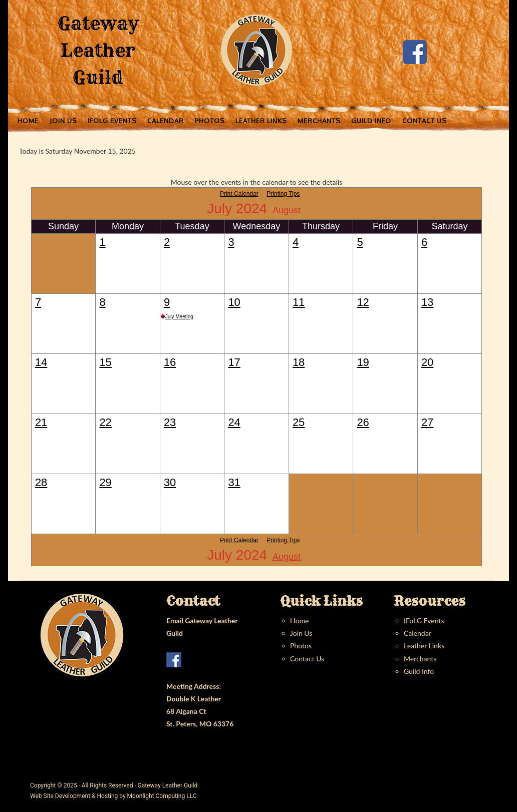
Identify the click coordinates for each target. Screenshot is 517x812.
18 (299, 362)
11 (299, 302)
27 (427, 422)
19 (363, 362)
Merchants (420, 659)
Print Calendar (239, 194)
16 (170, 362)
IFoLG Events (424, 621)
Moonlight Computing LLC (162, 796)
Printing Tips (283, 194)
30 (170, 482)
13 (427, 302)
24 (234, 422)
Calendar (418, 633)
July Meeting (179, 317)
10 (234, 302)
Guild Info (419, 671)
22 (105, 422)
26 (363, 422)
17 (234, 362)
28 (41, 482)
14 (41, 362)
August (287, 210)
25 (299, 422)
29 (105, 482)
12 (363, 302)
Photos (301, 646)
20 (427, 362)
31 (234, 482)
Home (299, 621)
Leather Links (424, 646)
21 (41, 422)
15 (105, 362)
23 (170, 422)
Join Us (301, 633)
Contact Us (307, 659)
